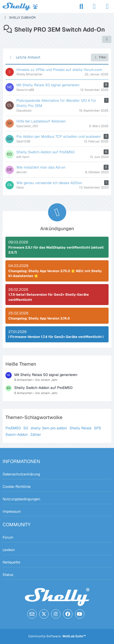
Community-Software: (57, 636)
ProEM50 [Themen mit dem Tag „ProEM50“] (13, 428)
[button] (107, 39)
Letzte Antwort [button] (28, 57)
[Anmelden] (94, 6)
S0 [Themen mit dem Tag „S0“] (26, 428)
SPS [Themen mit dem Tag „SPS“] (98, 428)
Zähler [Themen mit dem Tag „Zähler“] (36, 435)
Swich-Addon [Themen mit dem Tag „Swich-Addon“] (17, 435)
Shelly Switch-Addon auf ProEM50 (43, 388)
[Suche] (81, 6)
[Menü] (107, 6)
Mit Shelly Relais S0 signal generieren (46, 375)
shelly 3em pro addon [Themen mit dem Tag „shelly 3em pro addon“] (49, 428)
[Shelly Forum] (20, 6)
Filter (100, 57)
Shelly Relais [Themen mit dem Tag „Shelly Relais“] (81, 428)
